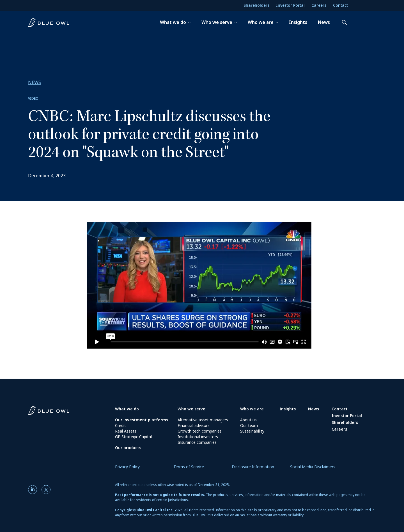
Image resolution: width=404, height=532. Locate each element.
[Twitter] (46, 490)
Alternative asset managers (203, 420)
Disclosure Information (253, 467)
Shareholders (256, 5)
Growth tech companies (200, 431)
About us (248, 420)
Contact (340, 5)
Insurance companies (197, 442)
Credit (120, 425)
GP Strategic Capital (133, 437)
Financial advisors (194, 425)
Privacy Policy (127, 467)
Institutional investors (198, 437)
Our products (128, 448)
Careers (319, 5)
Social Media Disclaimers (313, 467)
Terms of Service (189, 467)
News (314, 409)
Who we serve (191, 409)
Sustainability (252, 431)
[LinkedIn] (34, 490)
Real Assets (126, 431)
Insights (288, 409)
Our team (249, 425)
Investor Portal (290, 5)
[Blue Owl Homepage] (72, 412)
